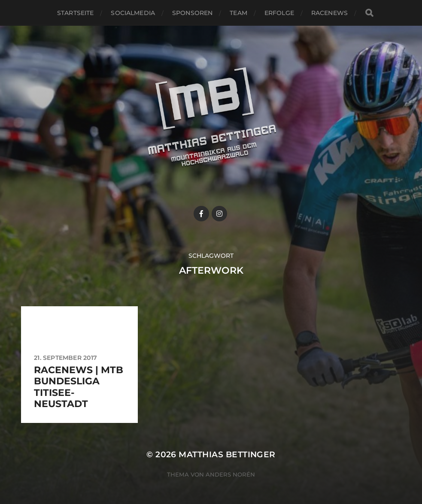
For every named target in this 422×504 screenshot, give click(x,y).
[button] (404, 12)
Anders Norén (230, 474)
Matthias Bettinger (227, 454)
